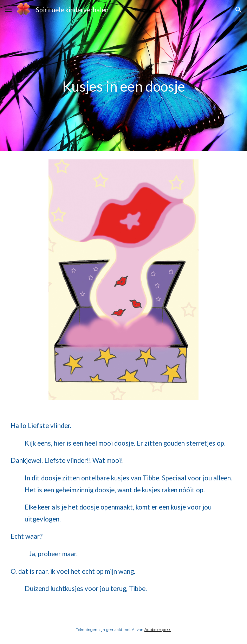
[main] (123, 76)
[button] (8, 10)
